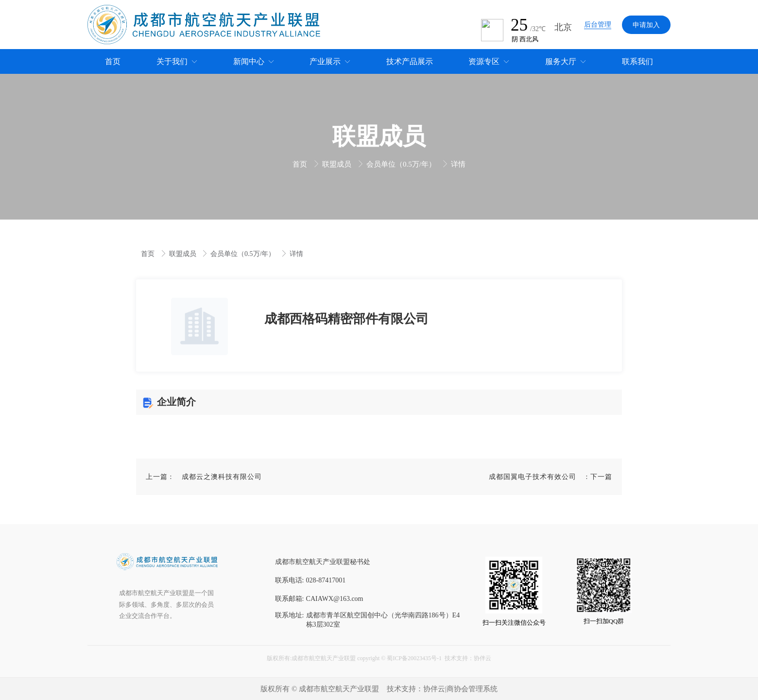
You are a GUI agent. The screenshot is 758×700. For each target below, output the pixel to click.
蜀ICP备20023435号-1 (414, 658)
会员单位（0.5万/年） (402, 164)
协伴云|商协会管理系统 (460, 689)
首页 (301, 164)
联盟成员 (338, 164)
